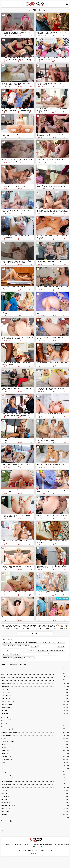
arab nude (32, 651)
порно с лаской (43, 650)
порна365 (61, 646)
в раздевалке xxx (35, 642)
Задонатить (39, 847)
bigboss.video (40, 855)
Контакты (50, 846)
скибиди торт (7, 642)
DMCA (32, 847)
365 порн (34, 646)
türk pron (18, 659)
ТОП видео (19, 628)
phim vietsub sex (28, 658)
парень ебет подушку (57, 650)
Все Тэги (24, 846)
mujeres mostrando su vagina (31, 654)
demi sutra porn (8, 658)
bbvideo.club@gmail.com (30, 851)
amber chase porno (49, 642)
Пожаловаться (41, 846)
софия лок (61, 642)
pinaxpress (16, 655)
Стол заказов (58, 846)
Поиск (29, 846)
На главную (6, 846)
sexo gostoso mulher (49, 655)
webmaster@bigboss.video (46, 851)
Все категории (16, 846)
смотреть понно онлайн (47, 646)
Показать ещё (35, 633)
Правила (66, 846)
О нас (34, 846)
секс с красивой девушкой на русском (16, 646)
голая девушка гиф (20, 642)
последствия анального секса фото (15, 650)
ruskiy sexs (6, 655)
